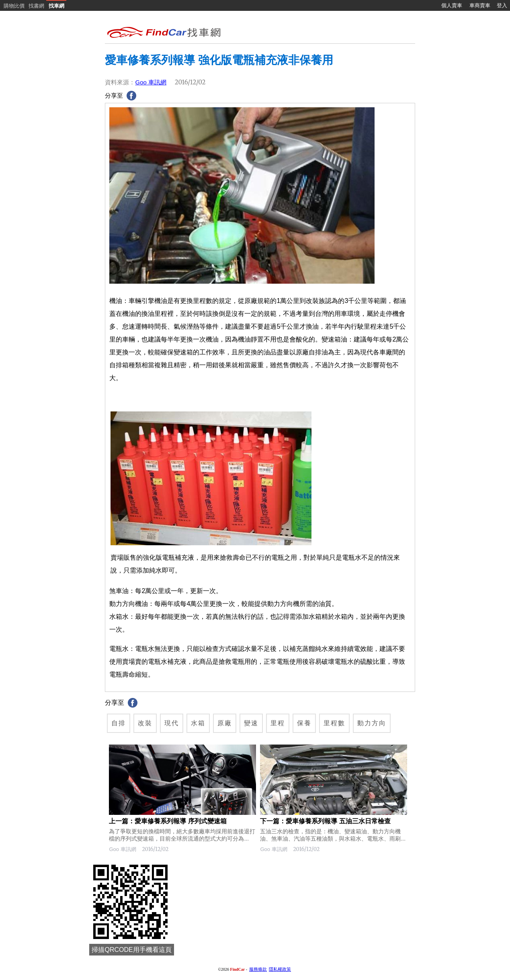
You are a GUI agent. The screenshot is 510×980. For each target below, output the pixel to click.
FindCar (238, 969)
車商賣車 (480, 5)
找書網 (36, 6)
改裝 (145, 723)
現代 (172, 723)
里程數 (334, 723)
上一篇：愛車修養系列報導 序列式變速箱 (168, 821)
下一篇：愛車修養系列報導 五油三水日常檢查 (325, 821)
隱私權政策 (280, 969)
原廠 (225, 723)
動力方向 (372, 723)
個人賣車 (452, 5)
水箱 (198, 723)
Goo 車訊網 (151, 82)
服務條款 (258, 969)
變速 (251, 723)
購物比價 (14, 6)
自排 (119, 723)
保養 (304, 723)
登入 (502, 5)
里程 (278, 723)
